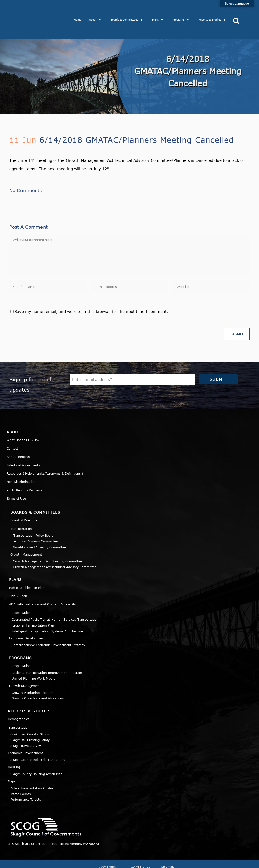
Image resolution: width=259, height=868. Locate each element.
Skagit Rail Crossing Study (30, 721)
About (95, 10)
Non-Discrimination (21, 463)
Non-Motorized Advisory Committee (39, 528)
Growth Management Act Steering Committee (47, 542)
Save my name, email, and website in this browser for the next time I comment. (91, 293)
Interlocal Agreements (23, 446)
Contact (12, 430)
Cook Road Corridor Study (30, 715)
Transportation (21, 510)
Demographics (18, 700)
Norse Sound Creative (203, 861)
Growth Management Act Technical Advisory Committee (55, 548)
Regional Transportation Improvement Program (47, 654)
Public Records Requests (25, 471)
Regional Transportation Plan (33, 607)
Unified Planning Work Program (35, 660)
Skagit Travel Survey (26, 727)
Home (80, 10)
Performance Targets (26, 781)
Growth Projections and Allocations (38, 679)
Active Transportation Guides (32, 769)
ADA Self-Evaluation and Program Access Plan (43, 586)
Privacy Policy (106, 848)
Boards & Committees (126, 10)
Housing (14, 748)
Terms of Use (16, 480)
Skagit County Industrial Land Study (38, 741)
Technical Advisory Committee (35, 522)
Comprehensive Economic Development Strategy (48, 626)
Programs (180, 10)
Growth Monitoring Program (33, 674)
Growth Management (26, 536)
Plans (157, 10)
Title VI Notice (139, 848)
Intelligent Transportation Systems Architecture (47, 612)
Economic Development (27, 619)
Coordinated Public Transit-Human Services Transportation (55, 601)
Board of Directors (24, 501)
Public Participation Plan (27, 569)
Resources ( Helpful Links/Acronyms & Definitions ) (45, 455)
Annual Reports (18, 438)
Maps (12, 762)
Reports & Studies (212, 10)
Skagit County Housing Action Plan (36, 755)
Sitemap (168, 848)
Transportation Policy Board (33, 517)
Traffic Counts (20, 775)
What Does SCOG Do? (23, 421)
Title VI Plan (18, 577)
